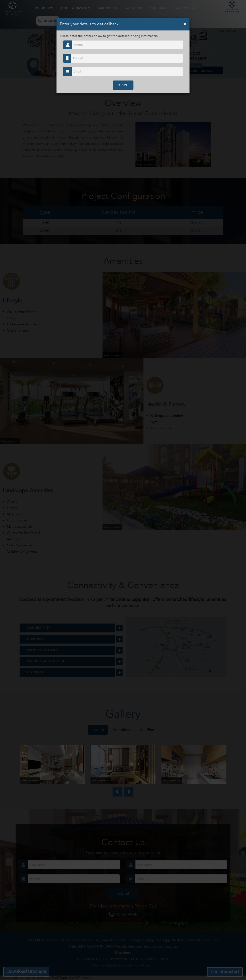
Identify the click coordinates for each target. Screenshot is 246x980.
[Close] (185, 24)
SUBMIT (123, 85)
